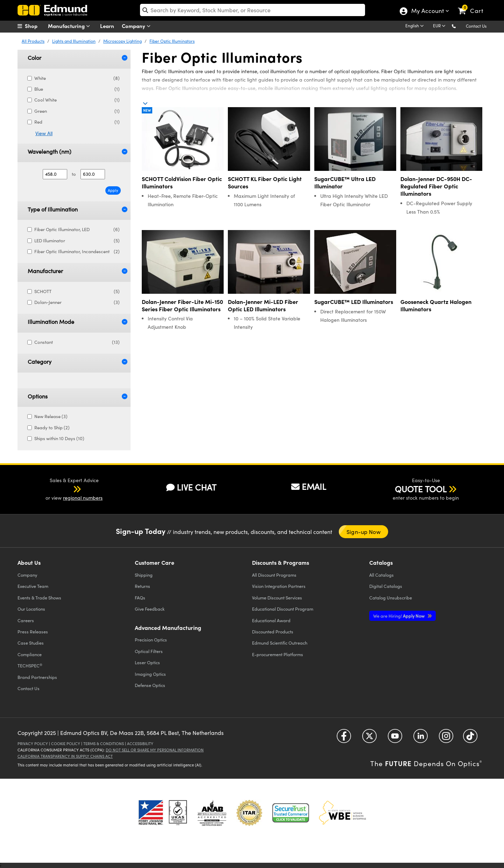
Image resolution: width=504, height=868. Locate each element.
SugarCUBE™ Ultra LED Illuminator (345, 182)
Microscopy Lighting (122, 41)
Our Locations (31, 609)
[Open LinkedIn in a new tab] (421, 739)
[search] (253, 10)
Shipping (144, 575)
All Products (33, 41)
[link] (474, 5)
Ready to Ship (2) (51, 428)
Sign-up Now (363, 532)
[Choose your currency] (440, 26)
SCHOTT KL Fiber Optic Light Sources (265, 182)
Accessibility (140, 744)
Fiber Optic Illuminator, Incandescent (77, 252)
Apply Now (399, 616)
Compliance (30, 654)
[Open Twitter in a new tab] (369, 739)
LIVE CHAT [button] (191, 487)
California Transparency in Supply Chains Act (65, 756)
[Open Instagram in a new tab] (446, 739)
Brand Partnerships (37, 677)
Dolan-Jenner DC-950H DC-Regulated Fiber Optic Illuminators (436, 186)
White (77, 78)
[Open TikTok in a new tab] (470, 739)
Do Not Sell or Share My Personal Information (155, 750)
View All (44, 133)
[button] (459, 26)
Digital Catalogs (386, 586)
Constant (77, 342)
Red (77, 122)
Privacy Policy (33, 744)
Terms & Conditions (104, 744)
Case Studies (31, 643)
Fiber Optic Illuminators (172, 41)
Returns (142, 586)
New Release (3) (50, 416)
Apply (113, 190)
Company (138, 26)
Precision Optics (151, 640)
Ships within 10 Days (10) (59, 438)
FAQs (140, 598)
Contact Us (476, 26)
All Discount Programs (274, 575)
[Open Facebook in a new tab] (344, 739)
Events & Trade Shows (39, 598)
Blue (77, 89)
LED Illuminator (77, 241)
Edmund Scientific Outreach (280, 643)
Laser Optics (147, 662)
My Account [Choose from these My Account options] (427, 12)
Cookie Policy (66, 744)
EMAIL (309, 486)
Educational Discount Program (283, 609)
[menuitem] (35, 26)
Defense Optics (150, 685)
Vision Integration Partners (279, 586)
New (147, 110)
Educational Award (271, 620)
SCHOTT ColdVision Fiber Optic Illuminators (182, 182)
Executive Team (33, 586)
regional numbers (83, 498)
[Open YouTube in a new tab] (395, 739)
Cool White (77, 100)
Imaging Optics (150, 674)
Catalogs (381, 575)
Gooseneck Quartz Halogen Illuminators (436, 305)
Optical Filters (149, 651)
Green (77, 111)
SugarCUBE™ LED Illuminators (354, 302)
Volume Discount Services (277, 598)
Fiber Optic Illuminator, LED (77, 230)
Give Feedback (150, 609)
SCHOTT (77, 291)
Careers (26, 620)
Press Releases (33, 631)
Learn (107, 26)
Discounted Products (273, 631)
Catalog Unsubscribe (391, 598)
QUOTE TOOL (421, 489)
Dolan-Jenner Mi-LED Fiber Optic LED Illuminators (263, 305)
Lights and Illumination (74, 41)
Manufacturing (71, 26)
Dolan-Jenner (77, 302)
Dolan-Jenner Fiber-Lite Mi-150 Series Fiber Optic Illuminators (182, 305)
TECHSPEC (30, 666)
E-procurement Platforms (278, 654)
